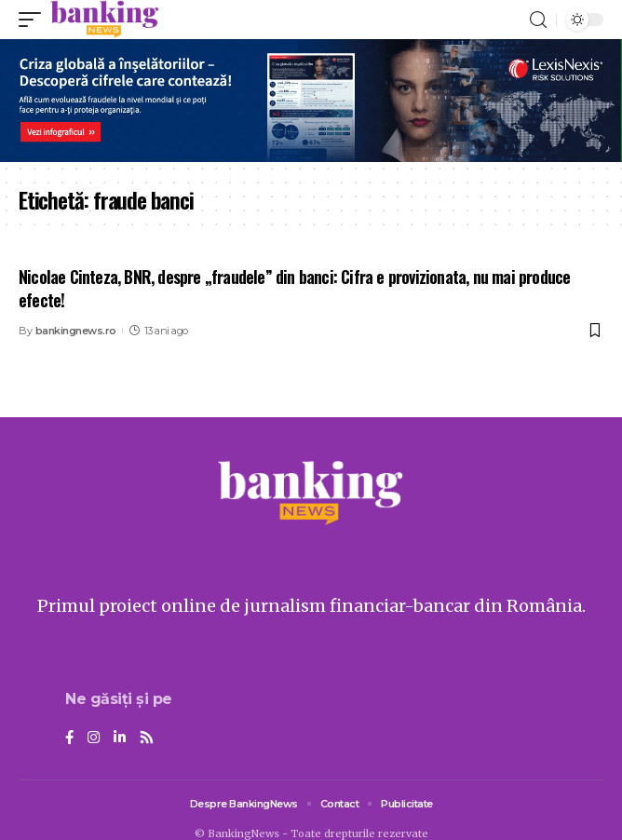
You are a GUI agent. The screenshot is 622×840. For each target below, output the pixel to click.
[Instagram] (94, 738)
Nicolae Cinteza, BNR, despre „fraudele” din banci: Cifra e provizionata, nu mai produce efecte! (294, 288)
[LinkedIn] (120, 738)
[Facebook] (69, 738)
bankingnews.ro (76, 331)
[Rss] (147, 738)
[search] (538, 20)
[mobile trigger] (34, 20)
